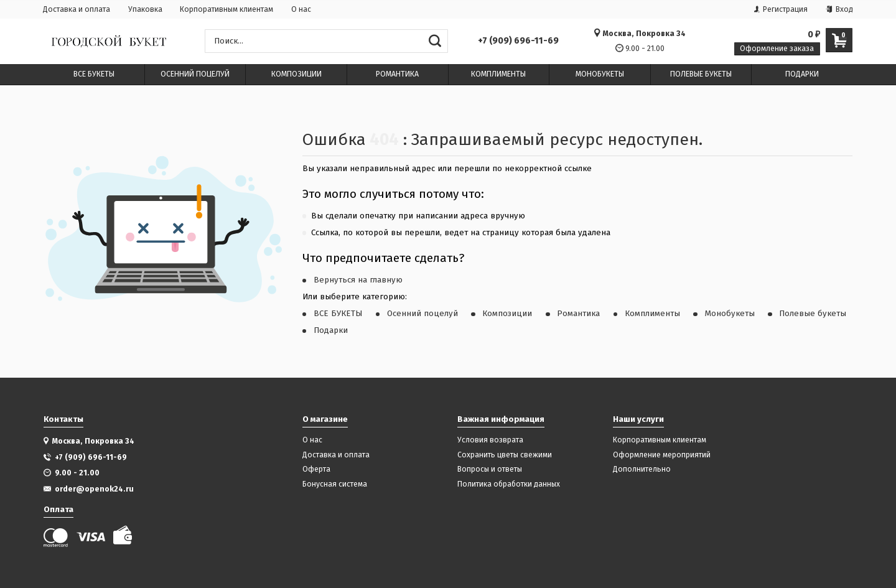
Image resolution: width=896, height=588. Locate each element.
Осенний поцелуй (422, 314)
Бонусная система (335, 484)
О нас (301, 9)
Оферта (316, 469)
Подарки (331, 330)
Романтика (578, 314)
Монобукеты (730, 314)
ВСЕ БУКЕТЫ (338, 314)
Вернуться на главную (358, 280)
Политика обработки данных (509, 484)
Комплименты (652, 314)
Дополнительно (642, 469)
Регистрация (781, 9)
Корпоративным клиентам (226, 9)
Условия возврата (490, 440)
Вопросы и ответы (490, 469)
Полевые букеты (813, 314)
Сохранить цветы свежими (505, 455)
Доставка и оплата (77, 9)
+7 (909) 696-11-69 (518, 41)
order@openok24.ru (94, 489)
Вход (839, 9)
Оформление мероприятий (662, 455)
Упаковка (145, 9)
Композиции (507, 314)
